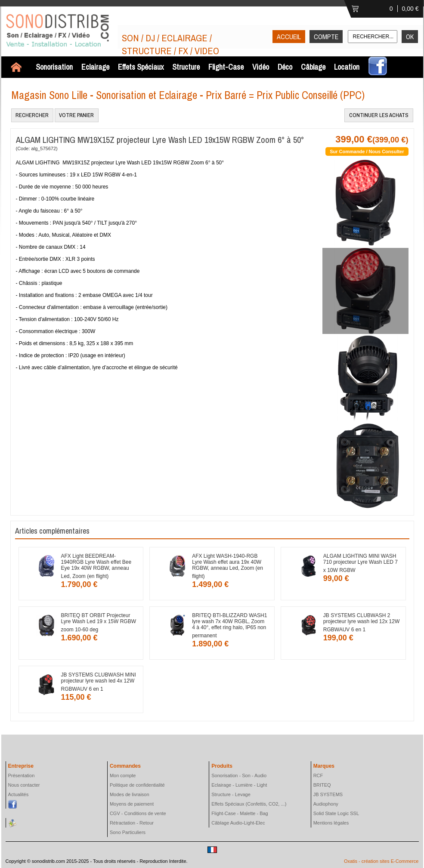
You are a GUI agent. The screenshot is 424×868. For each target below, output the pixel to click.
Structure (186, 67)
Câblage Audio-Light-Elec (238, 823)
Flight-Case (226, 67)
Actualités (19, 794)
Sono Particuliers (128, 832)
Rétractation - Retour (132, 823)
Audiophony (326, 804)
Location (347, 67)
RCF (318, 775)
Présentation (22, 775)
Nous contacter (24, 785)
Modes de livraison (130, 794)
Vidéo (261, 67)
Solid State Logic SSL (336, 813)
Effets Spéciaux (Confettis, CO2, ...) (249, 804)
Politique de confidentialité (137, 785)
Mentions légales (331, 823)
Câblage (313, 67)
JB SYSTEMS (328, 794)
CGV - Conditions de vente (138, 813)
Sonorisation (54, 67)
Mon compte (123, 775)
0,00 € (410, 9)
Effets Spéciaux (141, 67)
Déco (285, 67)
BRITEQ (322, 785)
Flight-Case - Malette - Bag (240, 813)
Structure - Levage (231, 794)
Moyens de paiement (132, 804)
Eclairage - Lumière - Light (239, 785)
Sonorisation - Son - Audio (239, 775)
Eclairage (95, 67)
